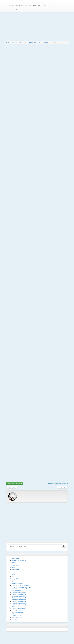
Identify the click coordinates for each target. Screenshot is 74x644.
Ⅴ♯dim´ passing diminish (19, 605)
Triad (13, 564)
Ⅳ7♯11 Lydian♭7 (44, 42)
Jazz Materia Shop (13, 10)
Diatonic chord (16, 559)
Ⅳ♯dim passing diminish (19, 600)
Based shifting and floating (33, 5)
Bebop (13, 568)
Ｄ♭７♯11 (62, 487)
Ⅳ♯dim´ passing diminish (19, 601)
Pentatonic (15, 566)
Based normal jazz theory (15, 5)
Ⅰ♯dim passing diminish (19, 593)
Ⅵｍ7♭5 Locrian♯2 (17, 612)
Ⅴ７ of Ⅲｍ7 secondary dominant (21, 587)
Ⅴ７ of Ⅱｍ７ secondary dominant (21, 585)
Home (8, 42)
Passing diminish (16, 591)
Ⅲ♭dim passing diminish (19, 596)
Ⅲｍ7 (13, 575)
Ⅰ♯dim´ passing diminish (19, 594)
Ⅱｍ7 (13, 573)
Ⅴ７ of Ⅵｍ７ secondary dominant (21, 589)
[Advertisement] (37, 27)
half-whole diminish (17, 618)
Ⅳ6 (13, 576)
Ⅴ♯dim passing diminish (19, 603)
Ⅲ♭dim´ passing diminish (19, 598)
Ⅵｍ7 (13, 580)
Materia (14, 562)
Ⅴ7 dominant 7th (16, 578)
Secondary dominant (17, 584)
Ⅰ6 (13, 571)
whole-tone (15, 619)
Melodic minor (33, 42)
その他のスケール (17, 616)
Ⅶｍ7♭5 (14, 582)
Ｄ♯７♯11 (12, 487)
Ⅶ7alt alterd (15, 614)
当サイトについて (49, 5)
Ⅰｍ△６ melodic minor (18, 609)
